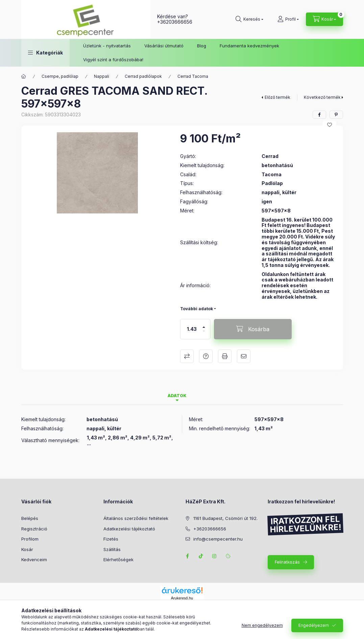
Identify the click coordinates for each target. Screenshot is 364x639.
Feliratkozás (287, 562)
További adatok (197, 309)
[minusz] (204, 334)
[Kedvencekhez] (330, 125)
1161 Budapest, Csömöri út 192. (225, 518)
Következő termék (322, 97)
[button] (45, 53)
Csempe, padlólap (60, 76)
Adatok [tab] (177, 396)
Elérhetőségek (118, 560)
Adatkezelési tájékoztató (129, 529)
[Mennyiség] (192, 329)
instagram (215, 556)
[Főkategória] (24, 76)
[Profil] (288, 19)
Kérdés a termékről (206, 356)
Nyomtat (225, 356)
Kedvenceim (34, 560)
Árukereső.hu (182, 598)
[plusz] (204, 324)
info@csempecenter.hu (218, 539)
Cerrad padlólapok (143, 76)
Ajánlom (244, 356)
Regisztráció (34, 529)
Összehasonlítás (187, 356)
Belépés (30, 518)
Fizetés (111, 539)
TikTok (201, 556)
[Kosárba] (253, 329)
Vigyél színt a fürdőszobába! (113, 60)
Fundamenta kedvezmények (249, 46)
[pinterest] (336, 115)
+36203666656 (175, 22)
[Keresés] (249, 19)
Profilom (30, 539)
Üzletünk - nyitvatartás (107, 46)
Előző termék (277, 97)
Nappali (102, 76)
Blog (202, 46)
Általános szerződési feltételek (136, 518)
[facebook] (319, 115)
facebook (188, 556)
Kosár (27, 549)
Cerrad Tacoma (193, 76)
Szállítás (112, 549)
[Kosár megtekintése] (324, 19)
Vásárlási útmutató (164, 46)
